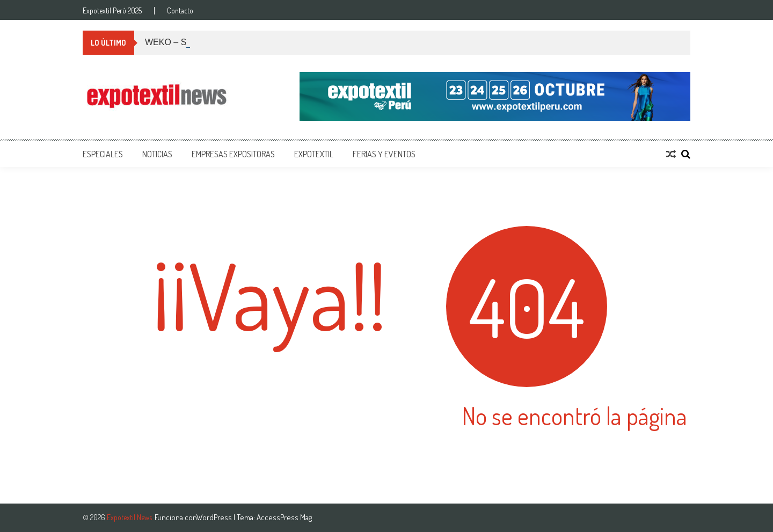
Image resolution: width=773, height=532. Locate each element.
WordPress (215, 517)
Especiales (103, 154)
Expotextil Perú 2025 (112, 11)
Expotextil (314, 154)
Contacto (180, 11)
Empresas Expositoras (233, 154)
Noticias (157, 154)
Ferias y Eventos (384, 154)
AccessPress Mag (284, 517)
